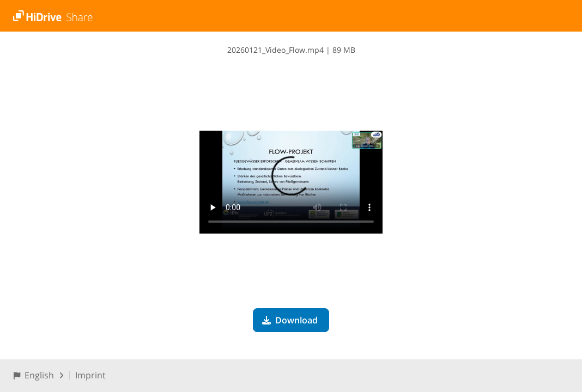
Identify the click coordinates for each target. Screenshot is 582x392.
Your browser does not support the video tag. (291, 182)
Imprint (90, 375)
